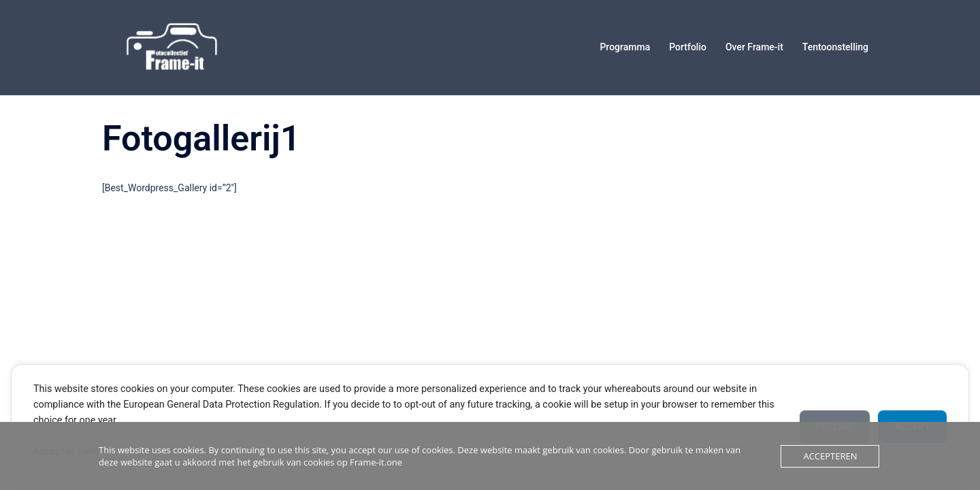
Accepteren (830, 456)
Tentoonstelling (835, 47)
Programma (625, 47)
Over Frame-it (754, 47)
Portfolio (688, 47)
